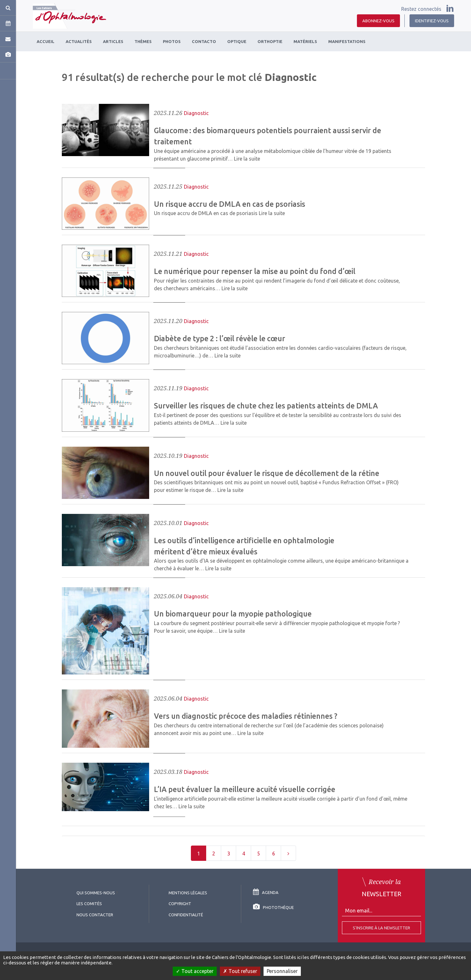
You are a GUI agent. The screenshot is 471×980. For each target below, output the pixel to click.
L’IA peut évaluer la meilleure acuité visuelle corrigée (245, 789)
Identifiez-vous (432, 21)
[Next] (288, 853)
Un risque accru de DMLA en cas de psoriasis (230, 204)
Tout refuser (240, 971)
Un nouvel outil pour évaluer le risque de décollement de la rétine (267, 473)
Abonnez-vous (378, 21)
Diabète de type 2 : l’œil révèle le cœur (220, 338)
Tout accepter (195, 971)
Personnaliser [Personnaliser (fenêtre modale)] (282, 971)
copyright (180, 904)
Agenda (266, 892)
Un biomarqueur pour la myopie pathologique (233, 614)
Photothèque (273, 907)
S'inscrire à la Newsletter (381, 928)
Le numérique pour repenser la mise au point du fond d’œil (255, 271)
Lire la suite (247, 159)
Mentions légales (188, 893)
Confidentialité (186, 915)
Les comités (89, 904)
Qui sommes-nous (96, 893)
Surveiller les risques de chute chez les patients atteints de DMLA (266, 406)
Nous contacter (95, 915)
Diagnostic (196, 113)
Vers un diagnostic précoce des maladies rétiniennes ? (246, 716)
